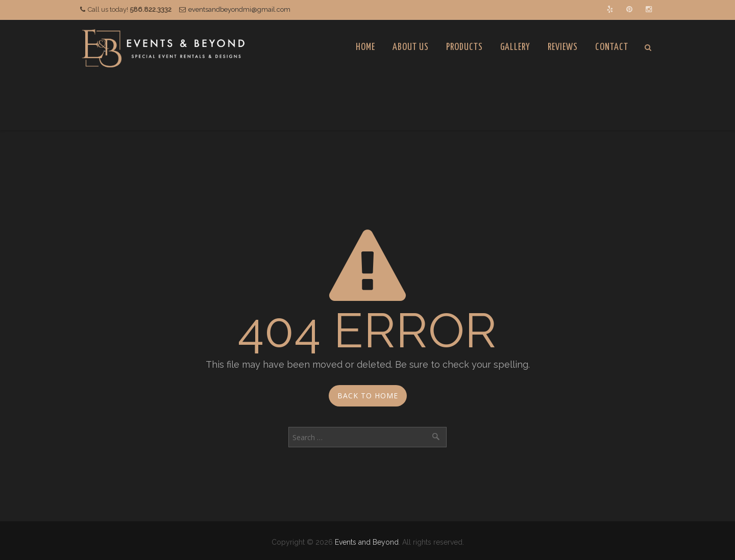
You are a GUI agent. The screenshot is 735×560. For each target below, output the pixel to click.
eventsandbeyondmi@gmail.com (239, 9)
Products (464, 47)
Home (365, 47)
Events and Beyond (367, 542)
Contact (612, 47)
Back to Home (368, 396)
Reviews (563, 47)
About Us (411, 47)
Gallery (515, 47)
